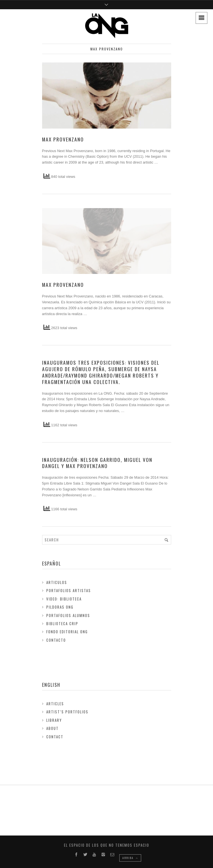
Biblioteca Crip (62, 623)
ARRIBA (130, 858)
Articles (55, 704)
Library (54, 720)
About (52, 728)
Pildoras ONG (60, 607)
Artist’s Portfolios (67, 712)
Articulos (57, 582)
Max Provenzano (63, 139)
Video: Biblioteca (64, 599)
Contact (55, 737)
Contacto (56, 640)
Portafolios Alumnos (68, 615)
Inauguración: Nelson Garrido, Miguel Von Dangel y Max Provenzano (97, 463)
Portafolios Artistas (69, 590)
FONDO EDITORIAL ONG (67, 632)
